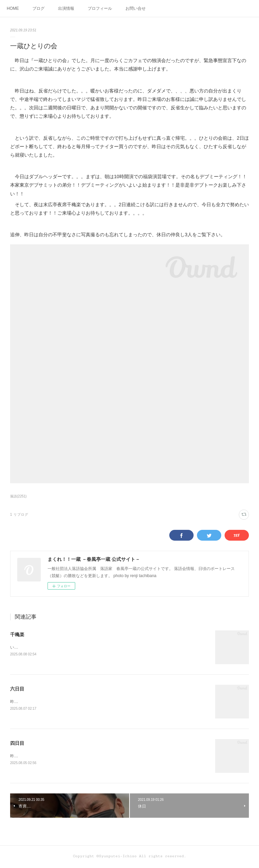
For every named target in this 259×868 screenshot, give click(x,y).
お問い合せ (136, 8)
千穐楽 (17, 634)
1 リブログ (19, 514)
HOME (13, 8)
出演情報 (66, 8)
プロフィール (100, 8)
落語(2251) (18, 496)
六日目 (17, 689)
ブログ (38, 8)
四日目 (17, 744)
